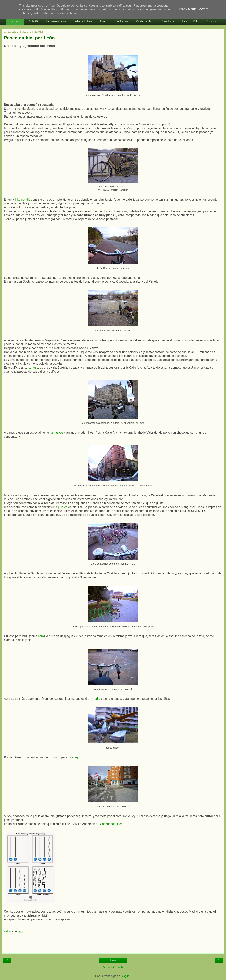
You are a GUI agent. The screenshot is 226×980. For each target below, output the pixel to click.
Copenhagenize (111, 824)
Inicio (113, 960)
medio (97, 699)
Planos (104, 21)
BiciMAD (33, 21)
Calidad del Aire (145, 21)
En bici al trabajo (83, 21)
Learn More (187, 9)
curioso (33, 368)
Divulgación (122, 21)
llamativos (56, 433)
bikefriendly (23, 199)
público (63, 507)
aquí (77, 757)
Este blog (15, 21)
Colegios (211, 21)
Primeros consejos (56, 21)
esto (41, 636)
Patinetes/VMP (190, 21)
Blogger (126, 976)
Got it (204, 9)
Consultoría (168, 21)
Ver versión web (113, 967)
